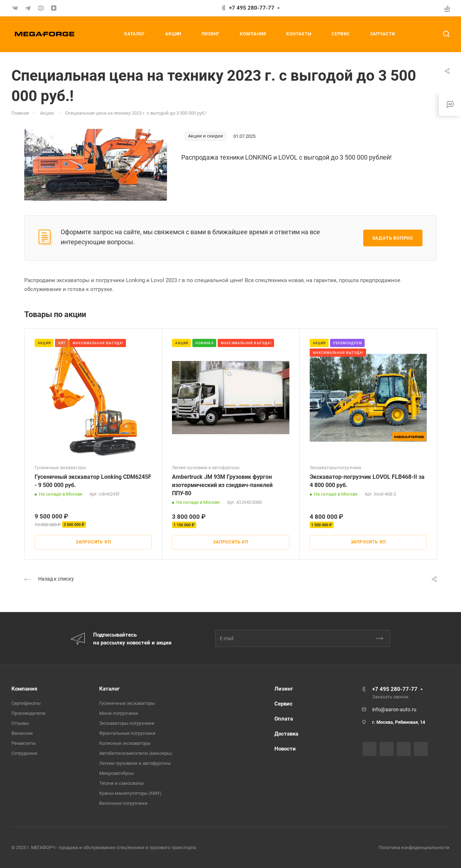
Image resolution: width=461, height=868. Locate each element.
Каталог (109, 689)
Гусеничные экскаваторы (127, 703)
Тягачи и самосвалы (121, 783)
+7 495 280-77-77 (252, 8)
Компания (24, 689)
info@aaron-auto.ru (394, 709)
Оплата (284, 719)
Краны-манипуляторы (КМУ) (130, 793)
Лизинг (284, 689)
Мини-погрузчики (119, 713)
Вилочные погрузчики (123, 803)
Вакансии (22, 733)
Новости (285, 749)
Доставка (286, 734)
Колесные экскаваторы (125, 743)
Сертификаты (26, 703)
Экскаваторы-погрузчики (127, 723)
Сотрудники (24, 753)
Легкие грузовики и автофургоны (135, 763)
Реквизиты (24, 743)
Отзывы (20, 723)
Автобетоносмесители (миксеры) (136, 753)
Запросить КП (93, 542)
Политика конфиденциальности (414, 847)
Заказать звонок (390, 697)
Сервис (283, 704)
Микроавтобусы (116, 773)
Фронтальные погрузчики (127, 733)
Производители (29, 713)
